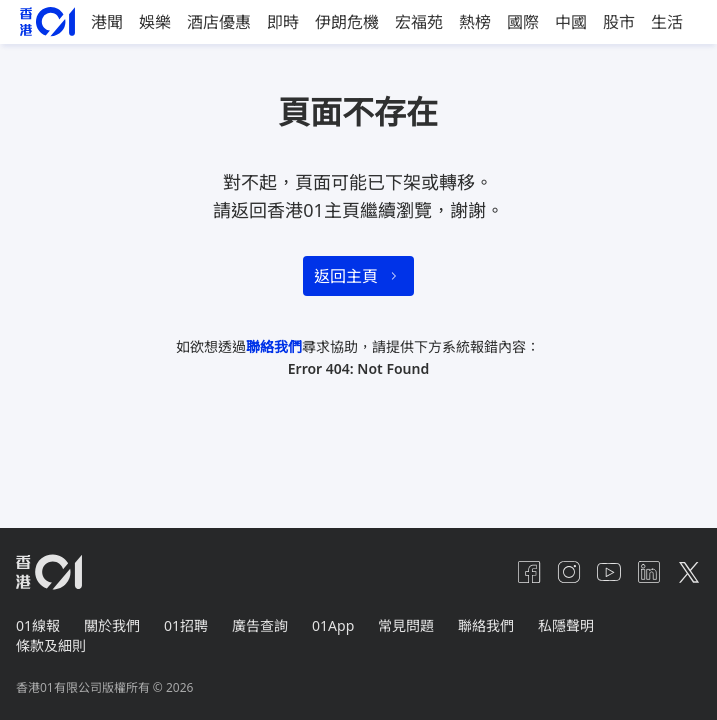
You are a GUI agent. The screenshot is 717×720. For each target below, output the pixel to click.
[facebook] (529, 572)
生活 (667, 22)
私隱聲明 (566, 625)
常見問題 (406, 625)
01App (333, 625)
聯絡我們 (274, 346)
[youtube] (609, 572)
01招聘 (186, 625)
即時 (283, 22)
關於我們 (112, 625)
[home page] (47, 21)
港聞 (107, 22)
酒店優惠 (219, 22)
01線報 (38, 625)
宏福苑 (419, 22)
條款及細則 (51, 645)
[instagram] (569, 572)
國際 (523, 22)
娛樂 (155, 22)
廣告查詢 (260, 625)
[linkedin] (649, 572)
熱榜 (475, 22)
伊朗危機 (347, 22)
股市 (619, 22)
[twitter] (689, 572)
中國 (571, 22)
